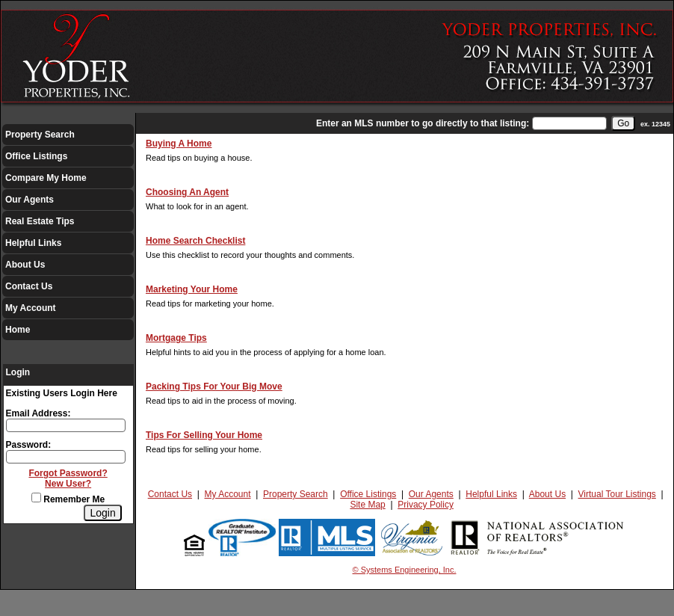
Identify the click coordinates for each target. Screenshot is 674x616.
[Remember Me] (36, 498)
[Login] (102, 513)
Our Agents (30, 200)
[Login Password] (66, 457)
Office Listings (36, 156)
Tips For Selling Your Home (204, 435)
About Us (25, 265)
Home (18, 330)
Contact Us (29, 286)
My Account (31, 308)
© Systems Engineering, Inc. (405, 570)
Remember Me (68, 499)
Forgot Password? (68, 473)
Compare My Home (46, 178)
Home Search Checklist (195, 241)
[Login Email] (66, 425)
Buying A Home (179, 144)
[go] (623, 123)
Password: (29, 445)
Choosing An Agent (187, 192)
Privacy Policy (426, 505)
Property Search (40, 135)
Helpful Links (33, 243)
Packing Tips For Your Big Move (214, 386)
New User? (68, 484)
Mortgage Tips (176, 338)
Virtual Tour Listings (617, 494)
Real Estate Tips (40, 221)
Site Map (367, 505)
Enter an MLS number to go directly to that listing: (423, 123)
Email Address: (38, 413)
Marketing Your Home (192, 289)
